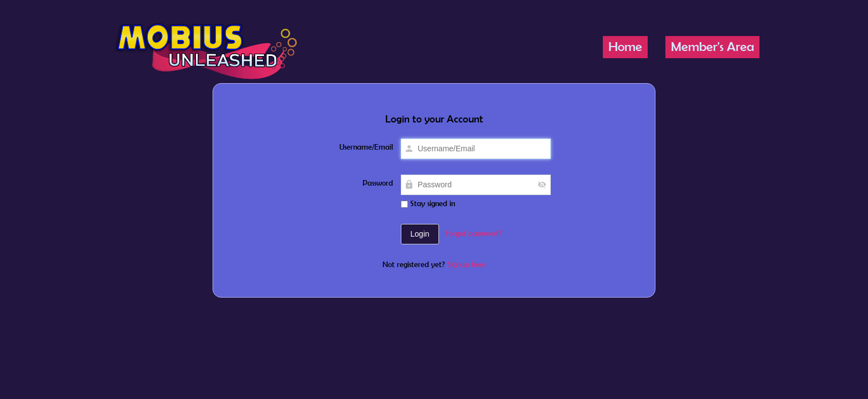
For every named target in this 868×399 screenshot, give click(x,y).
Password (378, 183)
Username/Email (366, 147)
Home (625, 47)
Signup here (467, 264)
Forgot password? (473, 233)
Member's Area (712, 47)
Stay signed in (428, 203)
